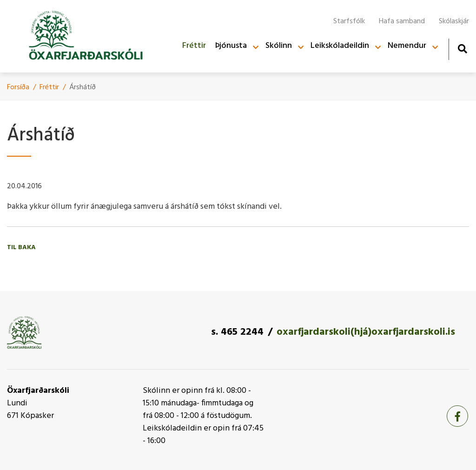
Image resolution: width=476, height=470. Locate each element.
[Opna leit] (462, 49)
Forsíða (18, 87)
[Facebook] (457, 416)
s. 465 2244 (237, 332)
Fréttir (49, 87)
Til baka (21, 248)
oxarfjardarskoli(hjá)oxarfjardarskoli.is (366, 332)
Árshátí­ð (83, 87)
